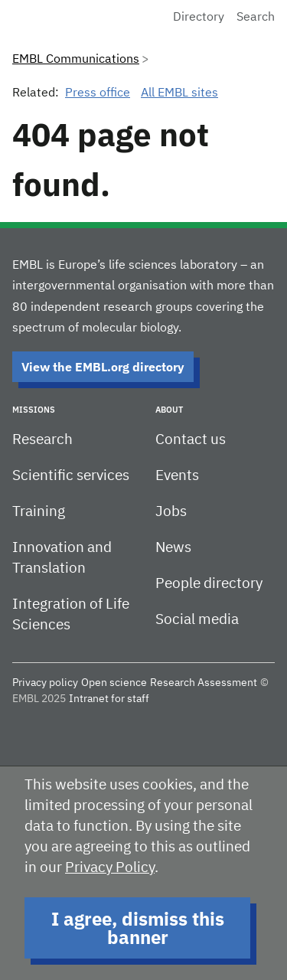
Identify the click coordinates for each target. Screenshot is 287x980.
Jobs (171, 512)
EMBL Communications (76, 60)
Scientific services (71, 476)
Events (177, 476)
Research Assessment (204, 683)
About (169, 410)
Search (256, 18)
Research (42, 440)
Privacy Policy (110, 868)
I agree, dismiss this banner (138, 928)
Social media (197, 620)
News (173, 548)
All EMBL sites (179, 93)
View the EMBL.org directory (103, 367)
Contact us (191, 440)
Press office (98, 93)
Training (39, 512)
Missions (34, 410)
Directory (199, 18)
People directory (209, 584)
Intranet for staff (109, 699)
